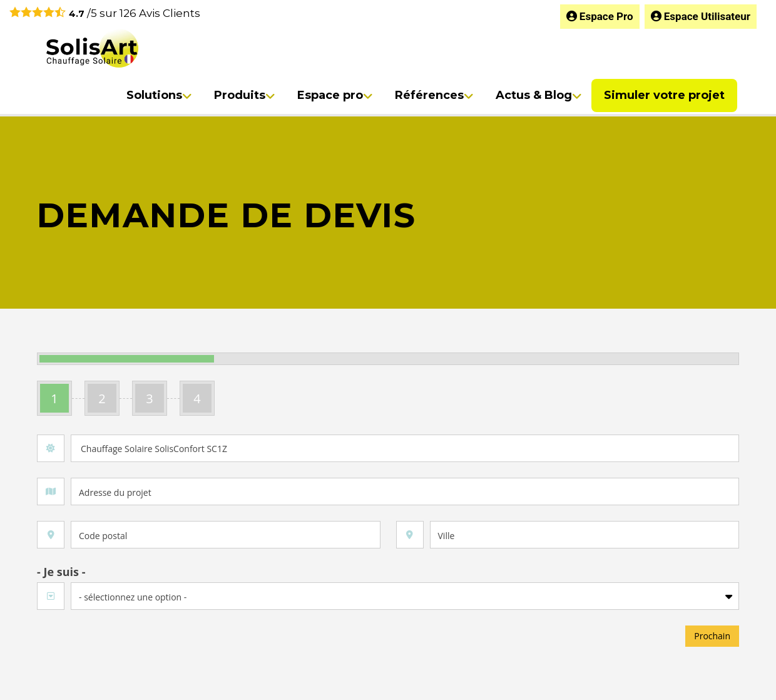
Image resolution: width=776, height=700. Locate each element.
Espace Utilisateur (701, 16)
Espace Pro (600, 16)
